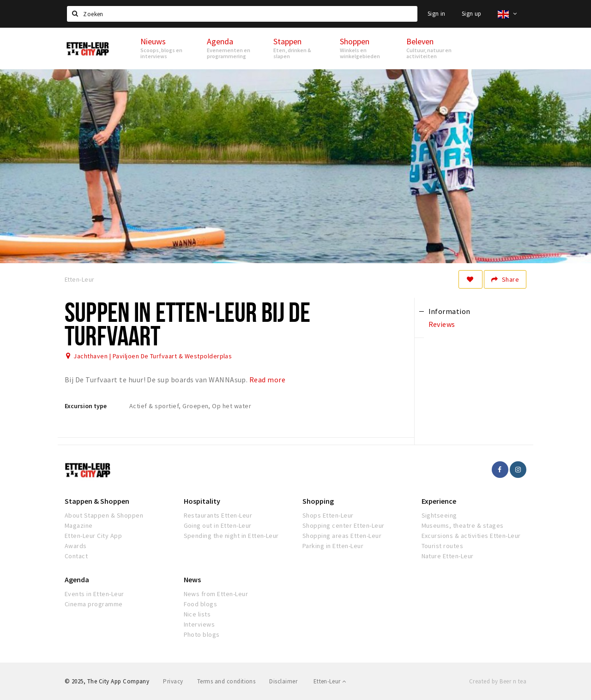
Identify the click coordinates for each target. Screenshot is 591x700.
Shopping (318, 501)
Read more (267, 380)
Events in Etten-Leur (94, 594)
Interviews (199, 624)
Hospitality (202, 501)
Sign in (437, 14)
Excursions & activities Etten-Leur (471, 536)
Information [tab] (449, 311)
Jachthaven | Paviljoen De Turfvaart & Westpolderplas (153, 356)
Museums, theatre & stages (463, 525)
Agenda (77, 579)
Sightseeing (439, 515)
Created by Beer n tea (498, 681)
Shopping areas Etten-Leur (342, 536)
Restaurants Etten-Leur (218, 515)
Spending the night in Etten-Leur (231, 536)
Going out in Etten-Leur (218, 525)
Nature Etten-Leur (448, 556)
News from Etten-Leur (216, 594)
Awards (76, 546)
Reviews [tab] (442, 324)
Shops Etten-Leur (328, 515)
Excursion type (86, 406)
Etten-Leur (330, 681)
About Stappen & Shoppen (104, 515)
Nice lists (197, 614)
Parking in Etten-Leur (333, 546)
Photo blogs (202, 634)
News (192, 579)
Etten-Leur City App (93, 536)
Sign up (472, 14)
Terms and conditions (226, 681)
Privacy (173, 681)
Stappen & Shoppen (97, 501)
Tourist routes (443, 546)
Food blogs (201, 604)
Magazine (79, 525)
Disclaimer (283, 681)
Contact (76, 556)
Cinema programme (94, 604)
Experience (439, 501)
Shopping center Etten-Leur (343, 525)
